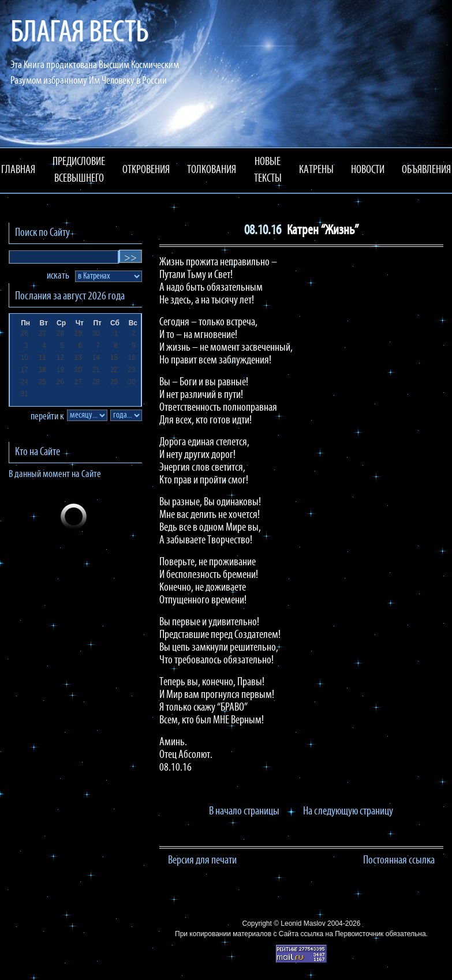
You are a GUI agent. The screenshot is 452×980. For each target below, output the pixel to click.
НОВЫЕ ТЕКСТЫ (268, 170)
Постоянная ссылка (399, 861)
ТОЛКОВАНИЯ (212, 170)
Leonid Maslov (303, 923)
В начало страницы (244, 812)
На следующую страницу (348, 812)
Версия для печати (202, 861)
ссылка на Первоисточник (342, 934)
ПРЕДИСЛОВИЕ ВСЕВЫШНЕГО (79, 170)
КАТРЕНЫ (316, 170)
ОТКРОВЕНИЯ (146, 170)
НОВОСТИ (368, 170)
